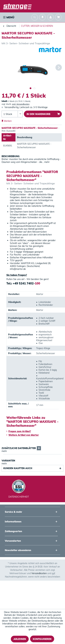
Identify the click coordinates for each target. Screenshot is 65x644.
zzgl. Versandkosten (21, 104)
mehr (47, 162)
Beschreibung (11, 156)
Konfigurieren (42, 639)
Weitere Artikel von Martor (23, 435)
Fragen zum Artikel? (19, 431)
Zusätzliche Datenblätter (21, 448)
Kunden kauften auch (18, 468)
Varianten (8, 461)
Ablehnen (20, 639)
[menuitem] (8, 17)
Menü (9, 17)
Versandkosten (39, 573)
